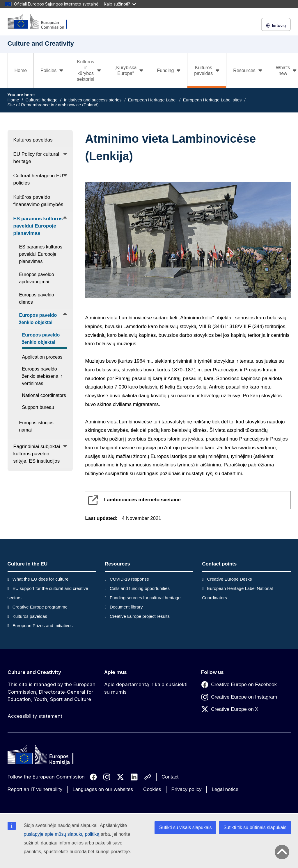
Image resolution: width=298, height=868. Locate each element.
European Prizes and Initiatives (43, 626)
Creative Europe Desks (229, 579)
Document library (126, 607)
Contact (170, 777)
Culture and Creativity (34, 672)
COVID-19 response (129, 579)
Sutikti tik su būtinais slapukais (255, 827)
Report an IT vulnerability (35, 789)
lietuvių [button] (276, 25)
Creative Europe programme (40, 607)
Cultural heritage (41, 100)
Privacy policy (187, 789)
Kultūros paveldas (30, 616)
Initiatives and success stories (93, 100)
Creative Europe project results (140, 616)
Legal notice (225, 789)
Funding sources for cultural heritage (145, 598)
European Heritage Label (152, 100)
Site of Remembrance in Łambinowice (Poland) (53, 105)
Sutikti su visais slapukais (186, 827)
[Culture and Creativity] (41, 22)
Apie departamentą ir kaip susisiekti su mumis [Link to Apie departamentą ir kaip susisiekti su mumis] (146, 688)
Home (21, 70)
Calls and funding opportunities (140, 588)
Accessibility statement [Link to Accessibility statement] (35, 716)
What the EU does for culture (41, 579)
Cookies (152, 789)
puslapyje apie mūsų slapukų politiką (62, 834)
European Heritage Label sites (212, 100)
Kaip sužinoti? (120, 4)
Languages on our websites (103, 789)
